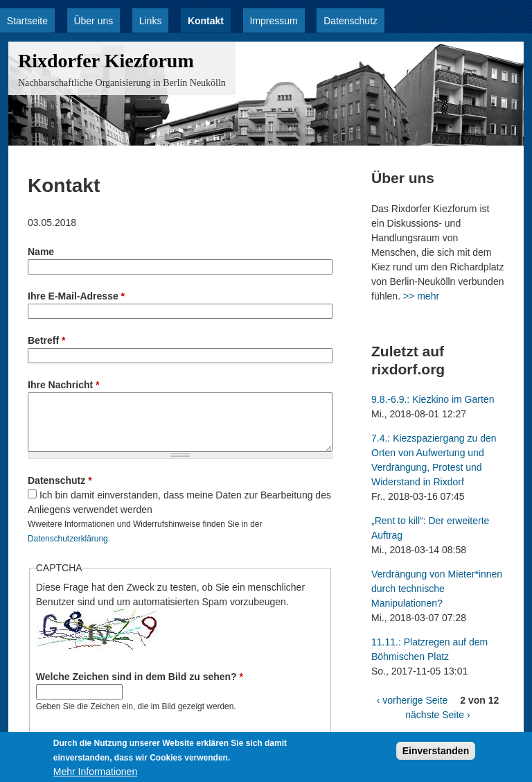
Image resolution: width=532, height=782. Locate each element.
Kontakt (206, 21)
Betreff (46, 340)
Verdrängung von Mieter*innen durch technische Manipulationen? (437, 589)
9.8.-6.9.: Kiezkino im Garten (433, 399)
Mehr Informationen (95, 774)
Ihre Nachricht (63, 385)
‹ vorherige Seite (413, 700)
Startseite (27, 21)
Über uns (93, 21)
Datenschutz (351, 21)
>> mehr (421, 296)
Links (151, 21)
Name (41, 252)
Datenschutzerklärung (68, 539)
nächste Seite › (437, 715)
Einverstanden (436, 754)
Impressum (274, 21)
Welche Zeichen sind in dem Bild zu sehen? (140, 677)
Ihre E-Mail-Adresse (76, 296)
